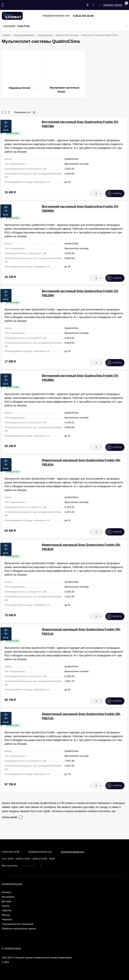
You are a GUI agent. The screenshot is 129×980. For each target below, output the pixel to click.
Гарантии (6, 910)
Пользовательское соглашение (18, 924)
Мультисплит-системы (67, 35)
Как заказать (8, 897)
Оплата (6, 906)
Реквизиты (7, 920)
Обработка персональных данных (19, 929)
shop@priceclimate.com (72, 852)
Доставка (7, 901)
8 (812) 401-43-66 (83, 16)
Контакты (7, 892)
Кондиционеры (45, 35)
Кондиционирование (24, 35)
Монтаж (6, 915)
